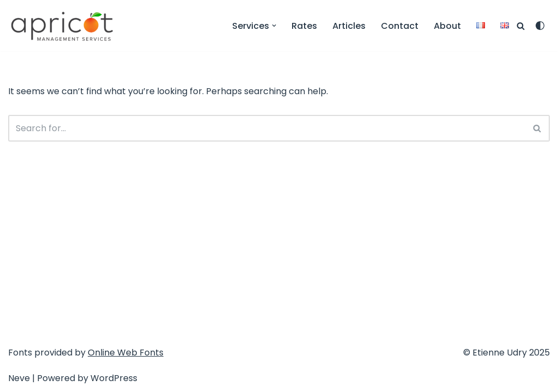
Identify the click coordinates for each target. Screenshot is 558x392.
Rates (304, 26)
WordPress (114, 378)
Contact (400, 26)
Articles (349, 26)
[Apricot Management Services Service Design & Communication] (63, 26)
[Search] (521, 26)
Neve (19, 378)
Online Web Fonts (126, 353)
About (447, 26)
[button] (274, 26)
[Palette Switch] (540, 26)
